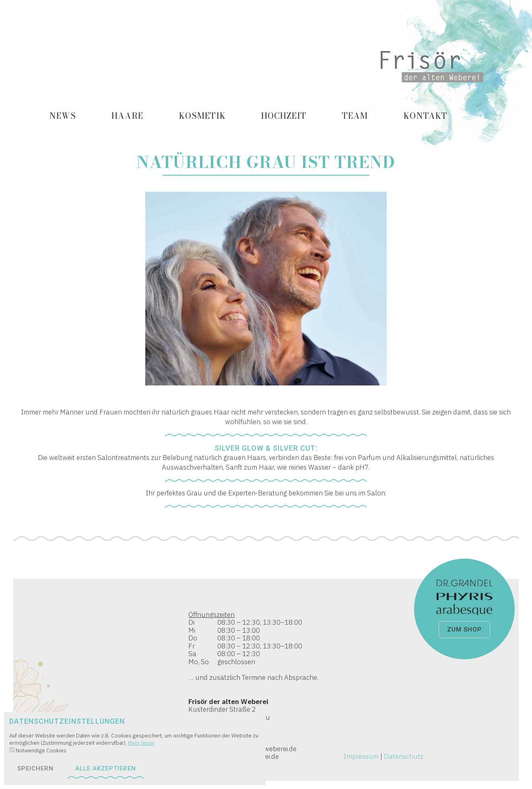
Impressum (361, 756)
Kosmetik (202, 116)
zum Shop (464, 630)
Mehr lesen (141, 743)
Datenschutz (404, 756)
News (63, 116)
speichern (35, 768)
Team (355, 116)
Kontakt (426, 116)
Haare (127, 116)
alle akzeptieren (106, 768)
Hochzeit (284, 116)
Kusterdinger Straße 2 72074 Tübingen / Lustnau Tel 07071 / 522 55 (266, 674)
